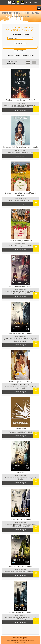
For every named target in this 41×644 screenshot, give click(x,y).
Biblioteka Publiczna (21, 13)
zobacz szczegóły (20, 110)
